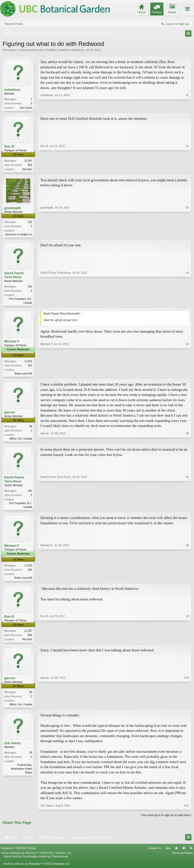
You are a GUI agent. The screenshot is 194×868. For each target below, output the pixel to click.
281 (30, 288)
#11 (187, 810)
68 (31, 429)
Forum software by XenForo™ (36, 858)
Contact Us (154, 853)
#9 (187, 643)
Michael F (12, 343)
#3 (187, 235)
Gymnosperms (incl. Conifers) (39, 50)
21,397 (28, 161)
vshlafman (78, 50)
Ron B (9, 147)
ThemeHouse (60, 861)
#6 (187, 441)
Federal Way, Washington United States (21, 774)
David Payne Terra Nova (14, 277)
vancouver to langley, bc (19, 235)
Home (176, 853)
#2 (187, 169)
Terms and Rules (182, 858)
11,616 (28, 363)
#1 (187, 107)
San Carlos (26, 108)
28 (31, 757)
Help (168, 853)
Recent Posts (14, 24)
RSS (191, 853)
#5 (187, 375)
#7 (187, 509)
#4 (187, 304)
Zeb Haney (13, 748)
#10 (187, 708)
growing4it (13, 209)
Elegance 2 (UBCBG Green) (19, 853)
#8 (187, 581)
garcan (10, 415)
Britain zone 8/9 (23, 376)
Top (184, 853)
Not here (27, 170)
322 (30, 223)
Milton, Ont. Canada (21, 441)
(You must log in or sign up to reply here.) (166, 820)
